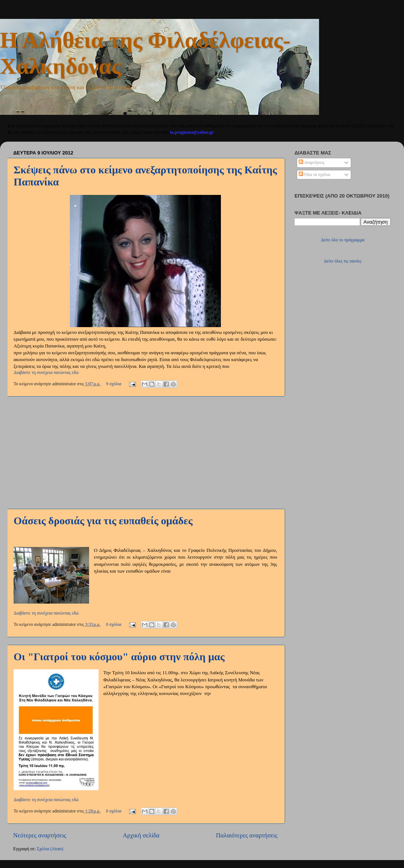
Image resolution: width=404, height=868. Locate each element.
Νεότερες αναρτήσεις (40, 835)
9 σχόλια (114, 384)
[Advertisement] (145, 453)
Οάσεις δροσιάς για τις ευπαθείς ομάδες (103, 521)
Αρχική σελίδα (141, 835)
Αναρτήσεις (312, 163)
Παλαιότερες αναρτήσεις (247, 835)
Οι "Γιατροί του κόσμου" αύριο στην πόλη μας (119, 657)
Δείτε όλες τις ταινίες (343, 261)
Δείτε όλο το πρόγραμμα (343, 240)
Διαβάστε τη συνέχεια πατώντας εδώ (46, 373)
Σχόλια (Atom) (50, 849)
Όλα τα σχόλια (315, 175)
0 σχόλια (114, 625)
